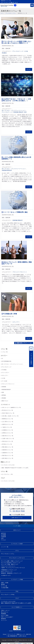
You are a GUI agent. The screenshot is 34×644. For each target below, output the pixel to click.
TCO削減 (4, 370)
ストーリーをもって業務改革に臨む (16, 212)
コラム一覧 (5, 352)
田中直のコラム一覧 (7, 444)
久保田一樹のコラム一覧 (8, 439)
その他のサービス (6, 575)
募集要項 (4, 619)
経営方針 (4, 533)
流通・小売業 (5, 583)
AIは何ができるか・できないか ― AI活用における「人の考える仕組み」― (17, 100)
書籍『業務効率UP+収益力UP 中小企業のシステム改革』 (16, 468)
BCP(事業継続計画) (7, 361)
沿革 (2, 538)
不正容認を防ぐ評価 (10, 314)
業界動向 (4, 395)
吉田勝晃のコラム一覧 (8, 430)
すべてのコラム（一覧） (8, 474)
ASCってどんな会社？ (7, 617)
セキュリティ (16, 322)
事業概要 (4, 614)
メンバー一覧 (5, 547)
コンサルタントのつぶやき (8, 465)
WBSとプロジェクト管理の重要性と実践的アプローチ (17, 263)
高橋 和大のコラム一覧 (8, 436)
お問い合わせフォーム (17, 518)
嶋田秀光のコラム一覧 (8, 419)
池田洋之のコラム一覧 (8, 424)
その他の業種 (5, 588)
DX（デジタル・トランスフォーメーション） (14, 110)
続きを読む (29, 69)
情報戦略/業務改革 (18, 112)
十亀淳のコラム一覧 (7, 427)
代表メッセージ (5, 610)
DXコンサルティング (7, 572)
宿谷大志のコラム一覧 (8, 441)
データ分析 (5, 381)
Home (5, 634)
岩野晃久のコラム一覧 (8, 433)
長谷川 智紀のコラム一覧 (8, 413)
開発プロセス (5, 401)
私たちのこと (5, 612)
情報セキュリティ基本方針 (24, 634)
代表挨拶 (4, 537)
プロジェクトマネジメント (20, 272)
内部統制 (4, 387)
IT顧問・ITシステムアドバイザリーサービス (13, 568)
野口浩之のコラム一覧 (8, 410)
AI (2, 358)
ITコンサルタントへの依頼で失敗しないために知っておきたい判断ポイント (17, 42)
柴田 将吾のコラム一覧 (8, 458)
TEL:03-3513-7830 (6, 2)
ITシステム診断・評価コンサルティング (12, 561)
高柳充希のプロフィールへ (24, 343)
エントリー (4, 620)
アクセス (4, 540)
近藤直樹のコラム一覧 (8, 453)
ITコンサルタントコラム (8, 554)
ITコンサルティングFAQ (8, 595)
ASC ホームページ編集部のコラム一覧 (11, 407)
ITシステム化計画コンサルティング (11, 563)
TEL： (17, 511)
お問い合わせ (15, 2)
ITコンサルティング (18, 51)
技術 (25, 112)
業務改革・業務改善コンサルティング (11, 573)
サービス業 (4, 586)
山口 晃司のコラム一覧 (8, 422)
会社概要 (4, 535)
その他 (26, 51)
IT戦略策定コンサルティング (9, 570)
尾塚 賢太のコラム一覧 (8, 455)
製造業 (3, 584)
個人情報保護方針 (13, 636)
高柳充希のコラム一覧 (8, 450)
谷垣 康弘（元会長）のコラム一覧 (10, 416)
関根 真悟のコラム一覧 (8, 447)
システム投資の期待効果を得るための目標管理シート (17, 158)
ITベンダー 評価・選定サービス (10, 564)
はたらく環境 (5, 615)
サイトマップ (12, 634)
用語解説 (4, 53)
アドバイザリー (6, 373)
